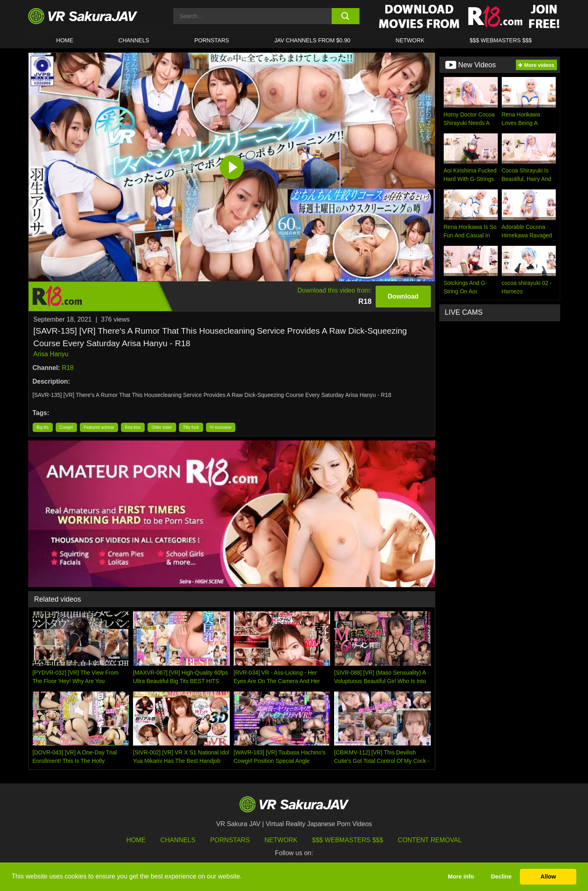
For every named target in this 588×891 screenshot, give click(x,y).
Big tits (43, 427)
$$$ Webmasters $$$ (348, 840)
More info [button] (461, 876)
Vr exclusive (221, 427)
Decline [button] (501, 876)
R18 (68, 368)
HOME (65, 40)
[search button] (346, 16)
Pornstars (212, 40)
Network (410, 40)
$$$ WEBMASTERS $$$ (501, 40)
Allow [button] (548, 876)
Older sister (162, 427)
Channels (134, 40)
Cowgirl (66, 427)
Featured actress (99, 427)
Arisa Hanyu (51, 354)
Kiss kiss (133, 427)
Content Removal (430, 840)
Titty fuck (191, 427)
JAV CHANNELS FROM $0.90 (313, 40)
